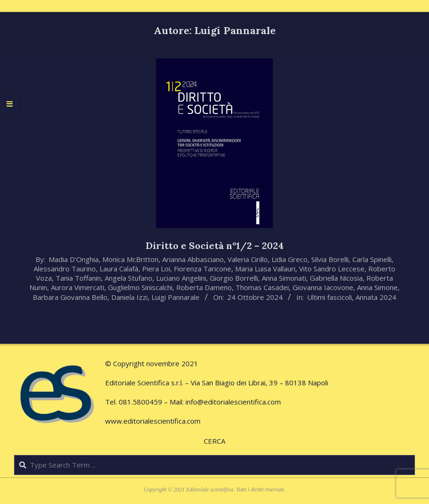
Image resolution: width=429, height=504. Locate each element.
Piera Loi (156, 269)
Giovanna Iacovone (323, 287)
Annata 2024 (376, 297)
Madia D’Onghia (74, 259)
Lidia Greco (290, 259)
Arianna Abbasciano (193, 259)
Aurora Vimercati (78, 287)
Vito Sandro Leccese (332, 269)
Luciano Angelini (181, 278)
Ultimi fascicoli (329, 297)
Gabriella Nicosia (336, 278)
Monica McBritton (130, 259)
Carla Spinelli (372, 259)
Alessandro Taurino (65, 269)
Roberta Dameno (204, 287)
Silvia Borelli (330, 259)
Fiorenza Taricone (203, 269)
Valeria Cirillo (248, 259)
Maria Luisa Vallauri (265, 269)
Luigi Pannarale (175, 297)
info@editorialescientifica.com (233, 402)
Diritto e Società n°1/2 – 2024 (215, 245)
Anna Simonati (284, 278)
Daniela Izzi (129, 297)
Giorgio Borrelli (234, 278)
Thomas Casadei (262, 287)
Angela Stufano (129, 278)
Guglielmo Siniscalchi (140, 287)
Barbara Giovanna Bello (70, 297)
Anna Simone (377, 287)
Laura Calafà (119, 269)
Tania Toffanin (78, 278)
